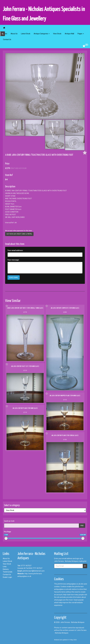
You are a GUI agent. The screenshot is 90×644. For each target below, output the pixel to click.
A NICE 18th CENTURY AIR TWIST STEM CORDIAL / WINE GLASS (25, 308)
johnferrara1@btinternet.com (34, 571)
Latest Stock (26, 34)
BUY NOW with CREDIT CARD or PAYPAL (19, 234)
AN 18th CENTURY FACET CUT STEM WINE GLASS (25, 366)
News (5, 34)
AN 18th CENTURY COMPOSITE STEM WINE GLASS (65, 308)
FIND (82, 526)
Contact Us (7, 39)
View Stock (57, 34)
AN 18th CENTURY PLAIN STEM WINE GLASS (25, 408)
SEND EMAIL (14, 278)
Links (5, 567)
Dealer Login (7, 577)
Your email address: (15, 250)
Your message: (13, 260)
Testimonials (8, 572)
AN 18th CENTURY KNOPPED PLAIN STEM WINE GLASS (65, 396)
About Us (14, 34)
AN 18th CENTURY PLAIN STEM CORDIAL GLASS (65, 435)
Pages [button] (81, 34)
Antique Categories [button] (42, 34)
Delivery (6, 569)
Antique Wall (69, 34)
